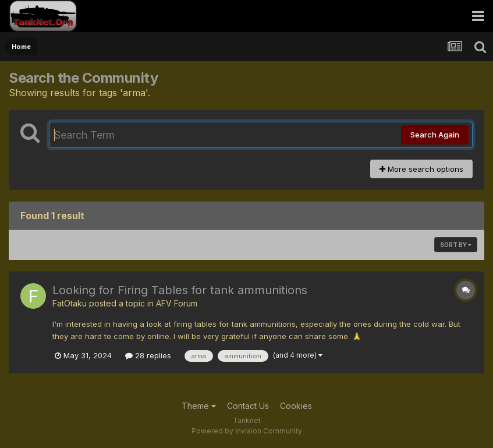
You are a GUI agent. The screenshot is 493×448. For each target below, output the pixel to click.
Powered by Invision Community (247, 431)
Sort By (456, 245)
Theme (199, 406)
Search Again (435, 135)
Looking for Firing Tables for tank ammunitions (180, 290)
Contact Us (248, 406)
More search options (421, 169)
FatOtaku (70, 303)
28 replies (148, 355)
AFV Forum (177, 303)
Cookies (296, 406)
